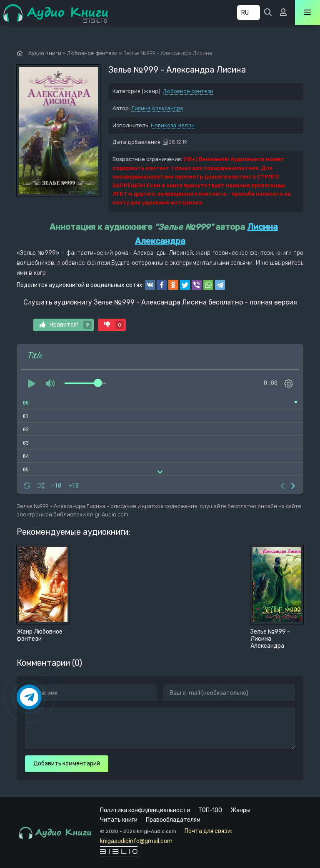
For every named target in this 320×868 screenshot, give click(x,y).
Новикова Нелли (173, 125)
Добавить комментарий (67, 764)
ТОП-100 (210, 810)
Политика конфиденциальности (145, 810)
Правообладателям (173, 820)
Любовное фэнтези (188, 91)
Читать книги (119, 820)
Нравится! (66, 325)
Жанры (240, 810)
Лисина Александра (157, 108)
